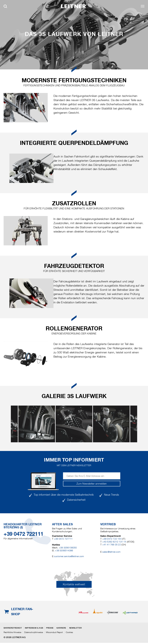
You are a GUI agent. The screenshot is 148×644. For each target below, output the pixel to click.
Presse (50, 628)
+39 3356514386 (64, 551)
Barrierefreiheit (13, 628)
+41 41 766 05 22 (112, 545)
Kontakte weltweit (74, 584)
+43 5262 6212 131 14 (114, 542)
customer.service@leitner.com (69, 556)
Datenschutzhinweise (34, 632)
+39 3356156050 (68, 548)
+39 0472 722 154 (112, 539)
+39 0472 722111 (23, 534)
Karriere (61, 628)
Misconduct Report (54, 632)
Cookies (69, 632)
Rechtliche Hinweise (12, 632)
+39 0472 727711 (63, 539)
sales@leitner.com (111, 552)
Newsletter (76, 628)
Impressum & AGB (34, 628)
